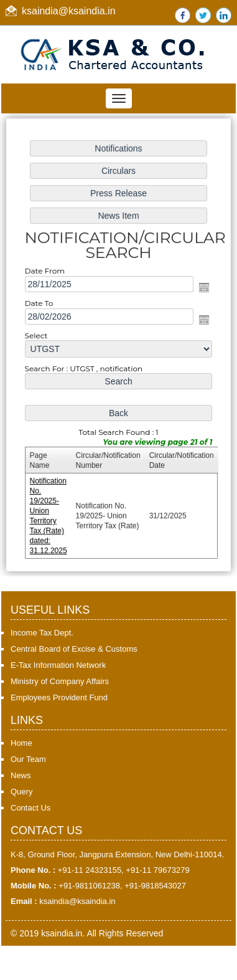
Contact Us (30, 808)
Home (21, 743)
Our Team (28, 759)
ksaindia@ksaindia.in (69, 11)
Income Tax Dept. (42, 633)
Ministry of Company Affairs (60, 681)
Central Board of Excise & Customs (74, 649)
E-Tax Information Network (58, 665)
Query (21, 792)
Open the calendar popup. (202, 288)
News (21, 775)
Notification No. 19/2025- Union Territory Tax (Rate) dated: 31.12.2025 (50, 512)
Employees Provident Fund (59, 697)
